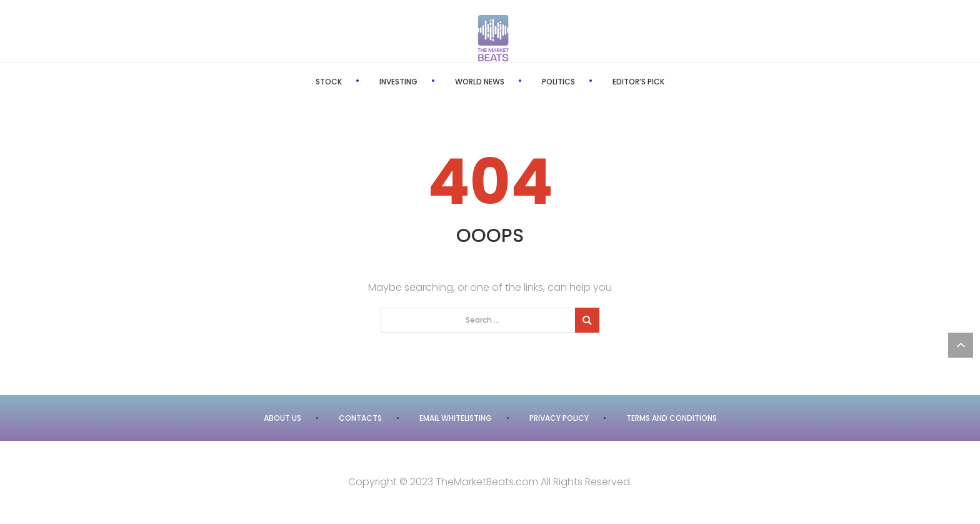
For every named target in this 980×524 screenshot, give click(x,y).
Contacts (360, 418)
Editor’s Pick (638, 82)
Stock (329, 82)
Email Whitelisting (456, 418)
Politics (558, 82)
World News (480, 82)
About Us (282, 418)
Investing (398, 82)
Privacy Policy (559, 418)
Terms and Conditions (672, 418)
